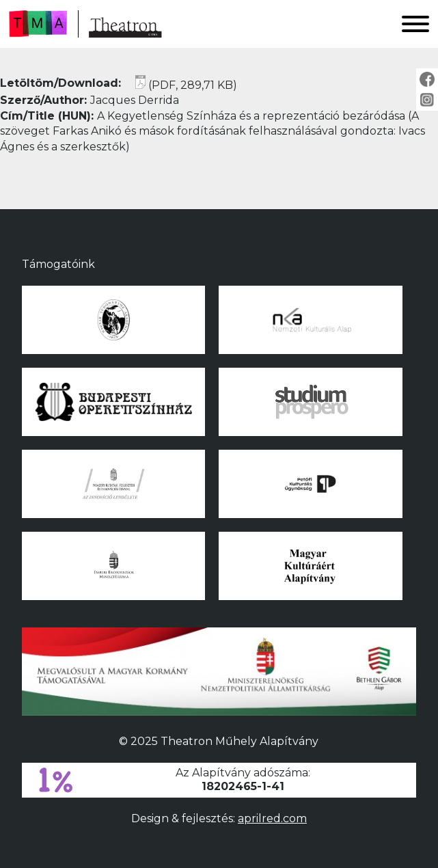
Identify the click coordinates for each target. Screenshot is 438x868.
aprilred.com (272, 818)
